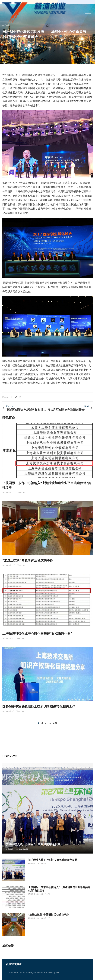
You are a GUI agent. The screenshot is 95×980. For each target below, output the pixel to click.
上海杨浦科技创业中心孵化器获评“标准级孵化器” (37, 633)
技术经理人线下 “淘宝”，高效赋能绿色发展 (33, 844)
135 (55, 723)
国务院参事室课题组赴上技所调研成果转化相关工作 (39, 706)
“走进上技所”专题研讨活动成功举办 (28, 560)
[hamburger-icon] (88, 13)
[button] (48, 26)
